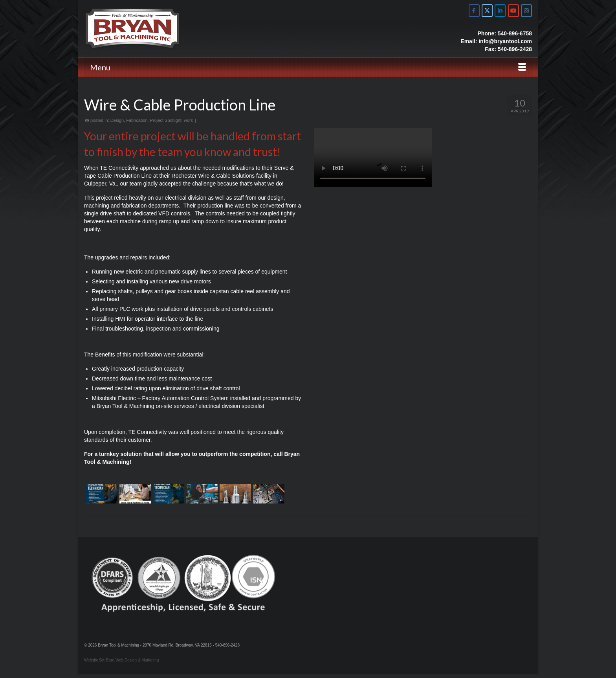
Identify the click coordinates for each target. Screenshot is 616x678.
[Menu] (308, 67)
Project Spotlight (166, 120)
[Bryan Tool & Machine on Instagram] (526, 11)
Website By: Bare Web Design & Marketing (121, 660)
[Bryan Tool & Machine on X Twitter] (487, 11)
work (188, 120)
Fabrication (137, 120)
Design (117, 120)
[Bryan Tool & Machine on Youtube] (513, 11)
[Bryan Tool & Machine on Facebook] (474, 11)
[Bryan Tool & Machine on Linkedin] (500, 11)
